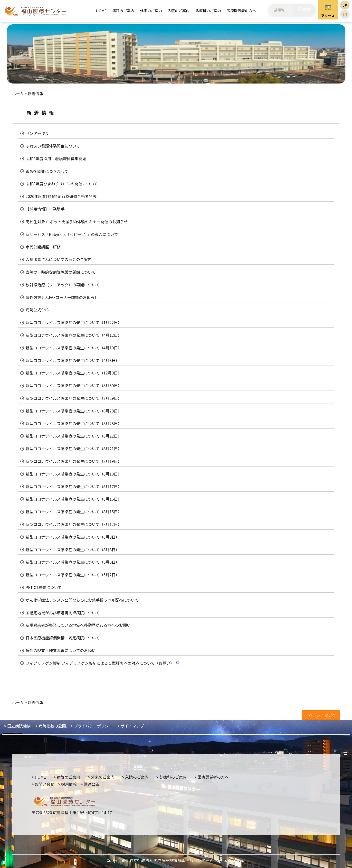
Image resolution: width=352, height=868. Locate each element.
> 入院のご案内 (135, 777)
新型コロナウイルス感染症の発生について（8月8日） (72, 550)
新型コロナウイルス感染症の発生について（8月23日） (74, 423)
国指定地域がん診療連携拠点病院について (63, 613)
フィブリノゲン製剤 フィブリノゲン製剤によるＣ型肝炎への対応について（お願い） (100, 663)
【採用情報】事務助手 (45, 209)
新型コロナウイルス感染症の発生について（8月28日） (74, 411)
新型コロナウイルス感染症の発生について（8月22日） (74, 436)
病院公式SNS (37, 310)
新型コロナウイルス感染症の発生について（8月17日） (74, 486)
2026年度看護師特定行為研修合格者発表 (61, 196)
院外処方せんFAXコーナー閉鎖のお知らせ (62, 297)
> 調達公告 (90, 784)
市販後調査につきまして (47, 171)
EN (345, 14)
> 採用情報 (67, 784)
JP (345, 5)
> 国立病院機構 (18, 726)
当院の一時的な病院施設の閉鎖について (61, 272)
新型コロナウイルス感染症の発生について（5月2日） (72, 575)
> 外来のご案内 (101, 777)
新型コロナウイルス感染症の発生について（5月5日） (72, 562)
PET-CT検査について (44, 587)
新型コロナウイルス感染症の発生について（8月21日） (74, 448)
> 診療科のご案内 (171, 777)
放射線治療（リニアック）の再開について (63, 285)
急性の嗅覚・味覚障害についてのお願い (61, 650)
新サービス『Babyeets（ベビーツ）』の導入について (72, 234)
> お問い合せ (43, 784)
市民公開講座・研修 (43, 247)
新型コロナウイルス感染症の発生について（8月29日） (74, 398)
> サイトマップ (131, 726)
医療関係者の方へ (241, 11)
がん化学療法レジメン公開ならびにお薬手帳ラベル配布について (82, 600)
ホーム (18, 93)
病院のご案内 (123, 11)
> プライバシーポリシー (92, 726)
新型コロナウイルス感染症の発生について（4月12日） (74, 335)
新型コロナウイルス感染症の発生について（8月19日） (74, 461)
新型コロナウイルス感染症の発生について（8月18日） (74, 474)
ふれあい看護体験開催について (53, 146)
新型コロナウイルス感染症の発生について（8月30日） (74, 385)
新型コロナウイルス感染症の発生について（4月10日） (74, 348)
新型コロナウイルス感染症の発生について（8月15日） (74, 512)
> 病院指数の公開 (51, 726)
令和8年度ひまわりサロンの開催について (62, 184)
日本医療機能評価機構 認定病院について (63, 638)
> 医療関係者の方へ (211, 777)
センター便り (37, 133)
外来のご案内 (151, 11)
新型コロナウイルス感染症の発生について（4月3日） (72, 360)
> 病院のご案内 (67, 777)
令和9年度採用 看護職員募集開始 (56, 159)
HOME (101, 11)
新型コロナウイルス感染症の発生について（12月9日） (74, 373)
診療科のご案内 (208, 11)
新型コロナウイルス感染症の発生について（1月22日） (74, 322)
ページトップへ (323, 715)
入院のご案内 (179, 11)
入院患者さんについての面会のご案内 (59, 259)
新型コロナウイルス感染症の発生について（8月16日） (74, 499)
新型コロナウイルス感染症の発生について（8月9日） (72, 537)
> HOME (39, 777)
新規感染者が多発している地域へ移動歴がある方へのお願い (78, 625)
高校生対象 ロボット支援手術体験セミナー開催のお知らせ (77, 222)
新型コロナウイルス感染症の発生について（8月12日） (74, 524)
